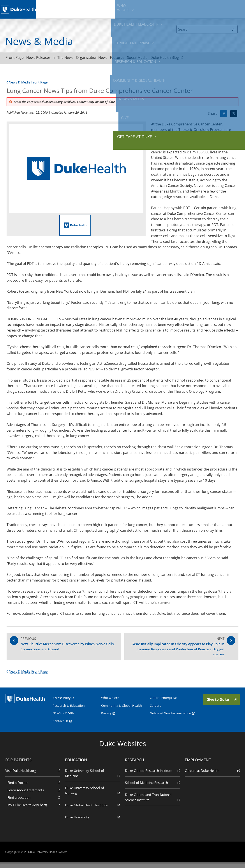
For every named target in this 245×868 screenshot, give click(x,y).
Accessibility (63, 703)
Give (211, 7)
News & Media (195, 9)
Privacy (107, 719)
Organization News (105, 58)
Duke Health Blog (191, 58)
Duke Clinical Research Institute (152, 776)
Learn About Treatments (35, 795)
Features (135, 58)
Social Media (159, 58)
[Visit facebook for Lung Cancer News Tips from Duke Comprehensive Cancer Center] (224, 115)
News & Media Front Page (29, 83)
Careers (155, 711)
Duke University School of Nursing (93, 796)
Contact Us (62, 727)
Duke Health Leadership (77, 9)
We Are (54, 9)
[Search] (203, 29)
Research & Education (136, 9)
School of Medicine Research (152, 788)
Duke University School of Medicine (93, 779)
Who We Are (111, 703)
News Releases (44, 58)
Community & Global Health (169, 9)
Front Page (17, 58)
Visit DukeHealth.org (34, 776)
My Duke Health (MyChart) (35, 810)
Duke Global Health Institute (93, 810)
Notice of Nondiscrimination (170, 719)
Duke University (93, 822)
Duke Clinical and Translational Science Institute (152, 803)
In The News (73, 58)
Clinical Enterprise (106, 9)
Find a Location (35, 803)
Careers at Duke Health (211, 776)
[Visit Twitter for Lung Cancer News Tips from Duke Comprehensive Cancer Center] (234, 115)
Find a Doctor (35, 788)
